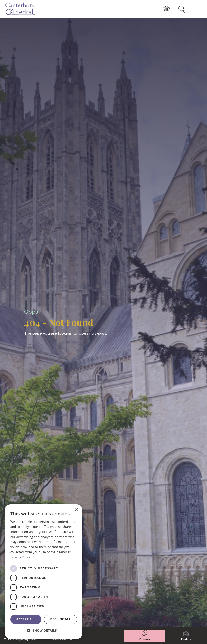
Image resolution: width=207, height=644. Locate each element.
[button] (44, 631)
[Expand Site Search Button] (182, 9)
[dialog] (44, 572)
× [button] (76, 510)
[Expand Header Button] (199, 9)
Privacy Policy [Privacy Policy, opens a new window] (20, 557)
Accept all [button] (26, 619)
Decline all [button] (61, 619)
